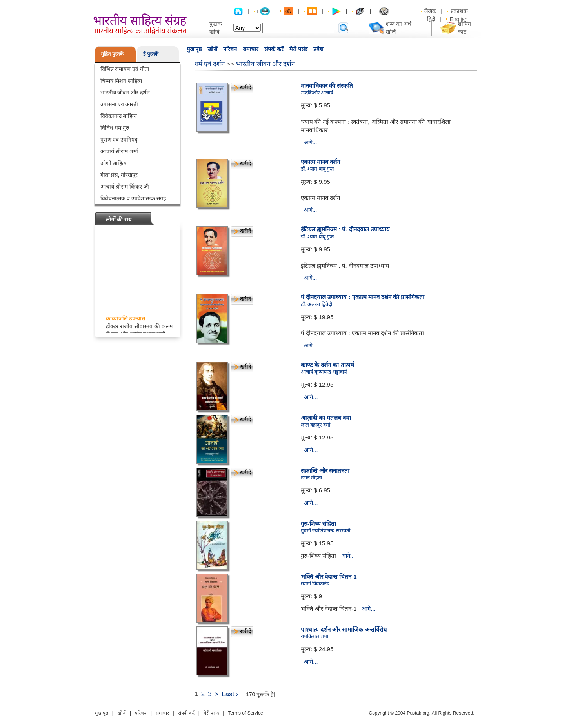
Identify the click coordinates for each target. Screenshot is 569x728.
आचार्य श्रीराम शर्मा (119, 151)
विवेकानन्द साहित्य (119, 116)
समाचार (251, 49)
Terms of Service (245, 713)
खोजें (212, 49)
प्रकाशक (459, 11)
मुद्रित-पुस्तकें (112, 54)
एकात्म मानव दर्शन (320, 162)
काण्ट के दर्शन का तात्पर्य (327, 365)
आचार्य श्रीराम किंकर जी (125, 187)
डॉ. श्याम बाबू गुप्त (317, 169)
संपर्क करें (274, 49)
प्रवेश (318, 49)
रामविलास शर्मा (315, 636)
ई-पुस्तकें (151, 54)
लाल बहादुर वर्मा (315, 425)
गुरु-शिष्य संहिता (318, 524)
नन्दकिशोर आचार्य (317, 93)
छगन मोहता (312, 478)
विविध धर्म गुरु (115, 128)
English (459, 19)
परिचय (230, 49)
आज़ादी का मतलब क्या (326, 418)
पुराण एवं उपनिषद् (119, 140)
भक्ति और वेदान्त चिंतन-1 (329, 576)
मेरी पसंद (298, 49)
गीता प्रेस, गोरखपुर (119, 175)
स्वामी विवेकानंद (315, 584)
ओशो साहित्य (114, 163)
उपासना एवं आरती (119, 104)
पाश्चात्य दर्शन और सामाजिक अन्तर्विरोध (344, 629)
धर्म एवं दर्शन (210, 64)
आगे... (311, 142)
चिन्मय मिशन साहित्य (121, 81)
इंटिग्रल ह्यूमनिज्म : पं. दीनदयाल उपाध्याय (345, 229)
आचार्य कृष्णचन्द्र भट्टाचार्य (324, 372)
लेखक (430, 11)
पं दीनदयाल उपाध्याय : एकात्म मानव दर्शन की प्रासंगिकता (363, 297)
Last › (230, 694)
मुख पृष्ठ (194, 49)
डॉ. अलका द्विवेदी (316, 304)
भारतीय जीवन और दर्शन (125, 93)
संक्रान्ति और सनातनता (325, 471)
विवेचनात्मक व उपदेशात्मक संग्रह (133, 198)
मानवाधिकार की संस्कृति (327, 86)
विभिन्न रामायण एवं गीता (125, 69)
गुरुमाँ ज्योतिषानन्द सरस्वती (325, 531)
